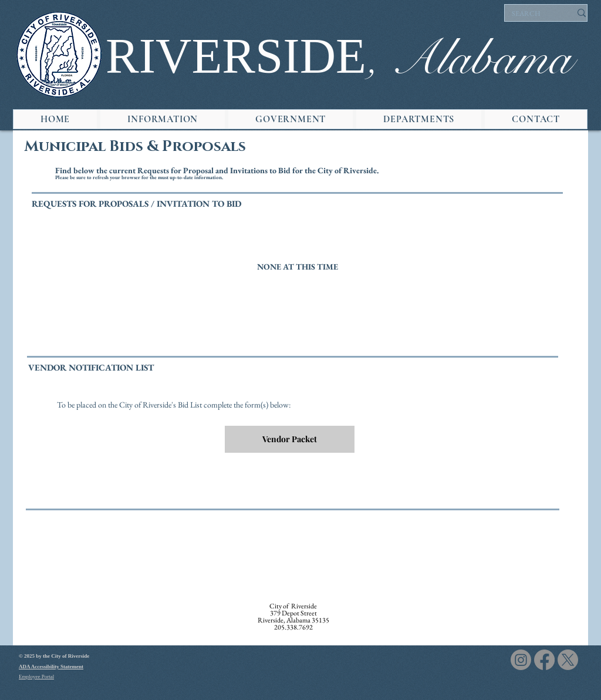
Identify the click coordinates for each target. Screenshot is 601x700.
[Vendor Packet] (290, 439)
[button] (163, 119)
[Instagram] (521, 660)
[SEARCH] (532, 14)
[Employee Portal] (60, 677)
